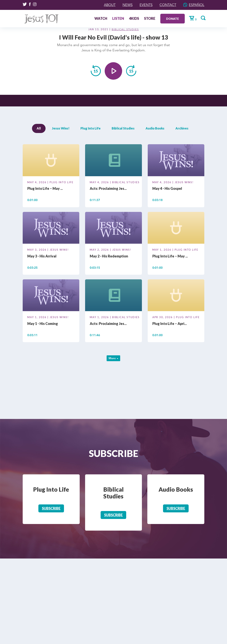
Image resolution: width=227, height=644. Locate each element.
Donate (173, 19)
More (113, 358)
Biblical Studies (125, 29)
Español (197, 5)
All (39, 128)
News (128, 5)
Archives (182, 128)
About (110, 5)
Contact (168, 5)
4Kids (134, 19)
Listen (118, 19)
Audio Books (155, 128)
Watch (101, 19)
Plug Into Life (91, 128)
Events (146, 5)
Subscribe (51, 508)
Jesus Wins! (61, 128)
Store (150, 19)
